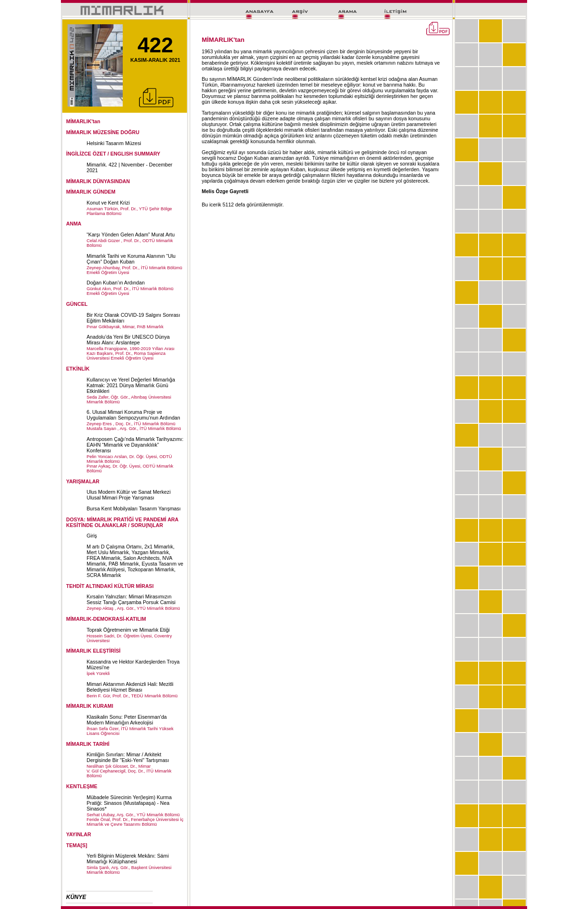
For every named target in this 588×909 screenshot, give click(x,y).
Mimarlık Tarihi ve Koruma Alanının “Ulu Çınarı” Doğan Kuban (131, 259)
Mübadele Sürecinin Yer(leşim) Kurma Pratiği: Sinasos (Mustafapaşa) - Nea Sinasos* (129, 803)
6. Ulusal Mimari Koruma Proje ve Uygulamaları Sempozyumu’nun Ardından (133, 415)
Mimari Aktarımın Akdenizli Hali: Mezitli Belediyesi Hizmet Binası (130, 687)
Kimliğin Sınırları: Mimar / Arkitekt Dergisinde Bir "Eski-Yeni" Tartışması (128, 757)
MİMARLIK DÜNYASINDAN (98, 181)
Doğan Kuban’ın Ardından (116, 283)
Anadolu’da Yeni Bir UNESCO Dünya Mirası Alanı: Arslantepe (128, 340)
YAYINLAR (79, 834)
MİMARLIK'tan (83, 121)
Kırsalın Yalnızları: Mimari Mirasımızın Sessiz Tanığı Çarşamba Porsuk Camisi (131, 599)
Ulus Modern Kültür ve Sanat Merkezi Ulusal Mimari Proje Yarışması (129, 495)
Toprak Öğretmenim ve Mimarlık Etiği (128, 630)
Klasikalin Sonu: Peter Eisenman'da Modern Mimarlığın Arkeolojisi (127, 720)
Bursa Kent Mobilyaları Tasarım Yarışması (134, 508)
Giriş (92, 536)
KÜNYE (76, 897)
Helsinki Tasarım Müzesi (114, 143)
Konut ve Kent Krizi (108, 203)
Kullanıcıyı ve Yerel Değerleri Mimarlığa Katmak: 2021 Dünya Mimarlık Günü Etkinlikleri (131, 385)
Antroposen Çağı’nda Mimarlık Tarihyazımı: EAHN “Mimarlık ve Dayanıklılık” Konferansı (135, 445)
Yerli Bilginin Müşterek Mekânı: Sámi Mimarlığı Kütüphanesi (128, 859)
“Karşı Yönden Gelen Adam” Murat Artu (131, 235)
